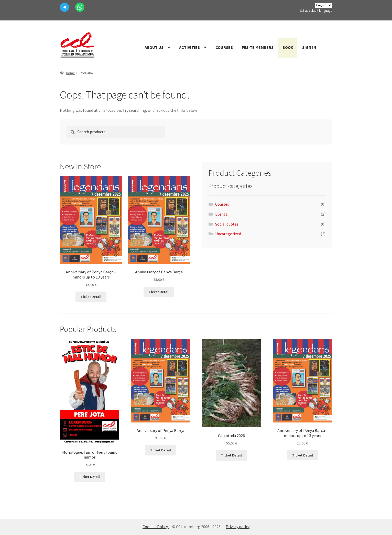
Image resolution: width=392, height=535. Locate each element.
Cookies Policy (156, 527)
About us (154, 47)
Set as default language (316, 11)
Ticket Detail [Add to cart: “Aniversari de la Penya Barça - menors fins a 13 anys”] (91, 297)
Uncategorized (228, 234)
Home (70, 73)
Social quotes (227, 224)
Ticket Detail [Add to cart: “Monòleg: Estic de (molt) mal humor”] (89, 477)
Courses (224, 47)
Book (288, 47)
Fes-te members (258, 47)
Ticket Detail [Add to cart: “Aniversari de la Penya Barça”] (159, 292)
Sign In (309, 47)
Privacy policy (238, 527)
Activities (189, 47)
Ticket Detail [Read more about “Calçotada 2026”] (231, 455)
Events (221, 214)
